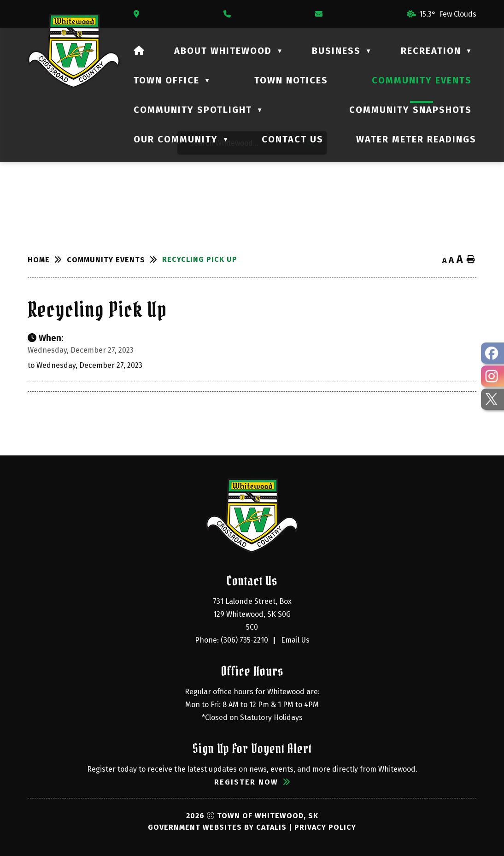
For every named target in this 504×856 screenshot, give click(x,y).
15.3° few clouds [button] (448, 14)
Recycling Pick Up (200, 259)
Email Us (295, 640)
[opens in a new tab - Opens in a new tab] (492, 353)
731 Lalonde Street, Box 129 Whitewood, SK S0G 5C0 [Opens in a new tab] (253, 614)
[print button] (471, 260)
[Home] (139, 51)
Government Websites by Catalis (217, 827)
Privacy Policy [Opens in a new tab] (325, 827)
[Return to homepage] (47, 260)
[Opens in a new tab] (139, 14)
